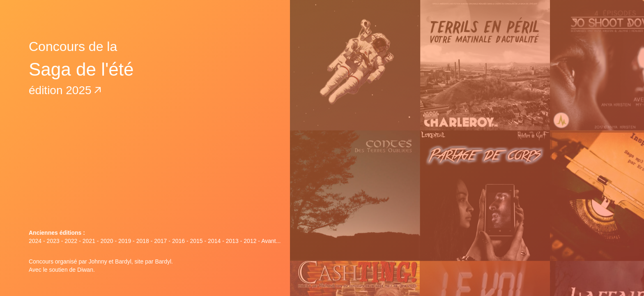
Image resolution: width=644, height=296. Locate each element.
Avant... (271, 241)
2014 (214, 241)
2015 (196, 241)
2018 (143, 241)
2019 (125, 241)
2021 (89, 241)
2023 (53, 241)
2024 (35, 241)
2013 (232, 241)
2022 (71, 241)
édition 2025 (65, 90)
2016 (178, 241)
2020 (107, 241)
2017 (160, 241)
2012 (250, 241)
